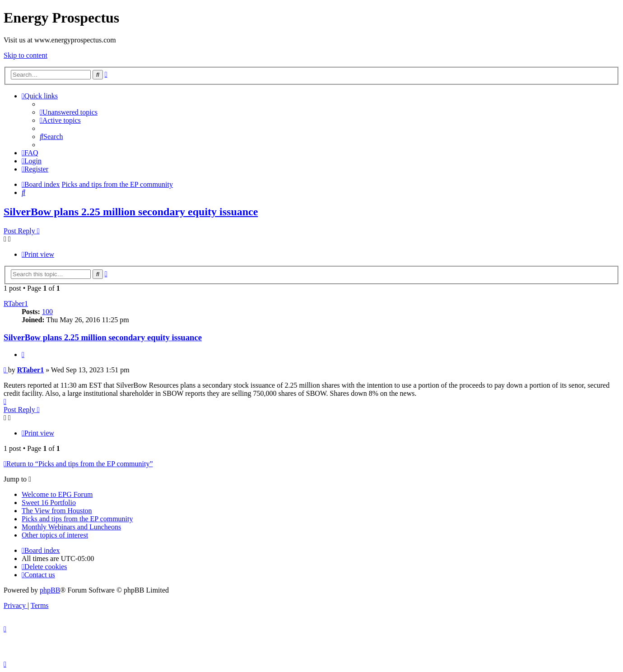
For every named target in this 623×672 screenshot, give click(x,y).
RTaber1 (16, 304)
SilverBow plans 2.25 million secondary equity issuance (131, 212)
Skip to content (26, 55)
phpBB (50, 590)
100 (47, 312)
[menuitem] (69, 112)
